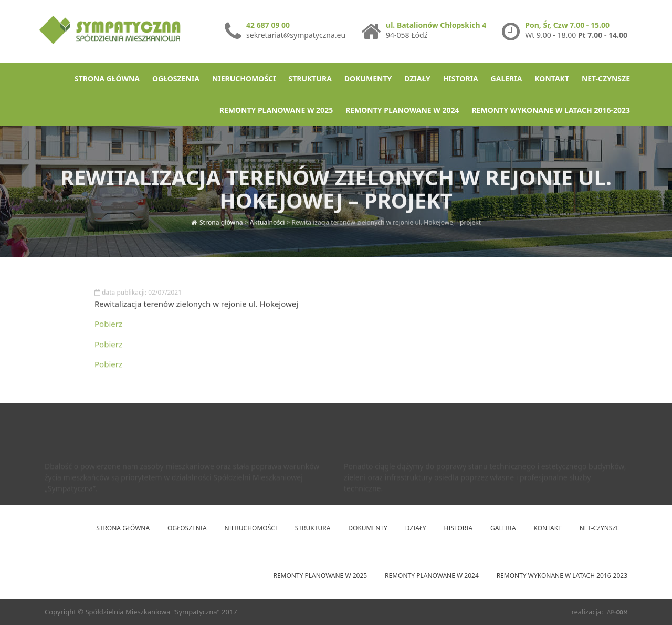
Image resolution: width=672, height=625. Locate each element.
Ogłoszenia (176, 79)
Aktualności (267, 220)
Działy (417, 79)
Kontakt (552, 79)
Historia (461, 79)
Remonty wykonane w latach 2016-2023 (551, 110)
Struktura (310, 79)
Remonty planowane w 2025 (276, 110)
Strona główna (107, 79)
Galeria (507, 79)
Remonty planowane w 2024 (402, 110)
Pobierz (108, 326)
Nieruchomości (244, 79)
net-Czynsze (606, 79)
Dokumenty (368, 79)
